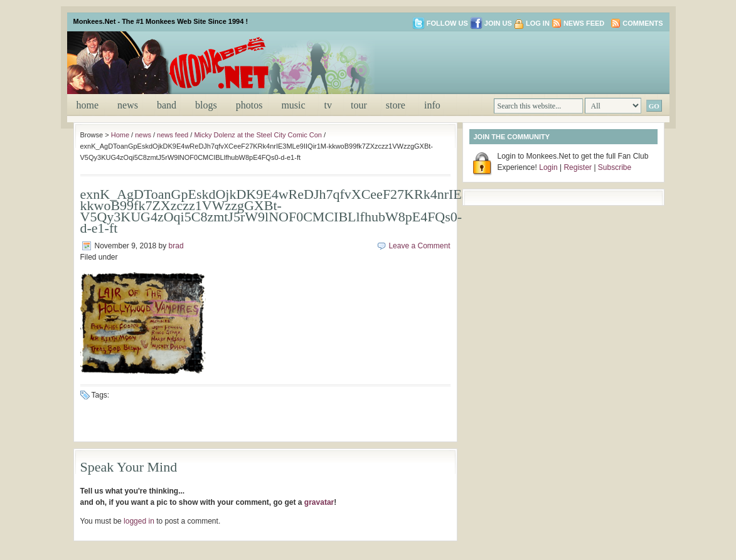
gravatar (319, 502)
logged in (139, 521)
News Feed (584, 23)
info (432, 105)
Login (548, 167)
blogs (206, 105)
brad (176, 246)
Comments (643, 23)
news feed (173, 135)
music (293, 105)
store (396, 105)
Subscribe (615, 167)
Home (88, 105)
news (128, 105)
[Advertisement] (515, 61)
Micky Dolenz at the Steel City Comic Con (258, 135)
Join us (491, 23)
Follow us (440, 23)
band (167, 105)
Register (578, 167)
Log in (538, 23)
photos (249, 105)
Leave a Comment (419, 246)
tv (328, 105)
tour (359, 105)
